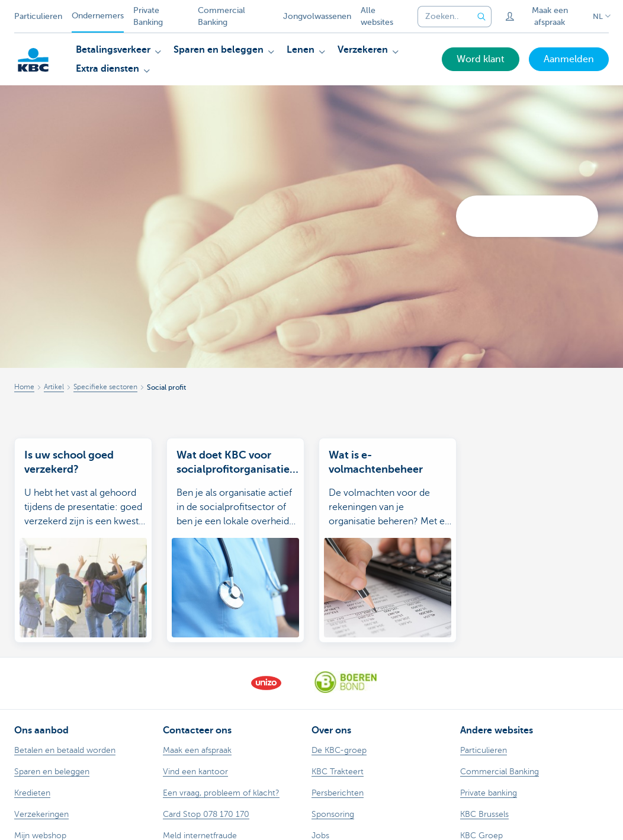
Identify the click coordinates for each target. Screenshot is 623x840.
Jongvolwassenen (317, 16)
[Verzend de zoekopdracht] (482, 17)
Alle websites (377, 16)
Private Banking (148, 16)
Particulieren (38, 16)
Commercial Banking (221, 16)
